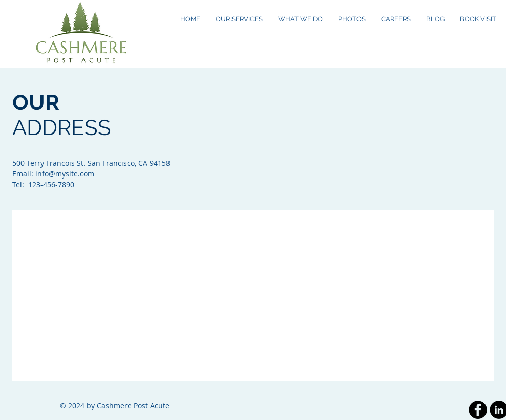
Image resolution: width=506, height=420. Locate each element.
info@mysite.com (65, 174)
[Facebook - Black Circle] (478, 410)
